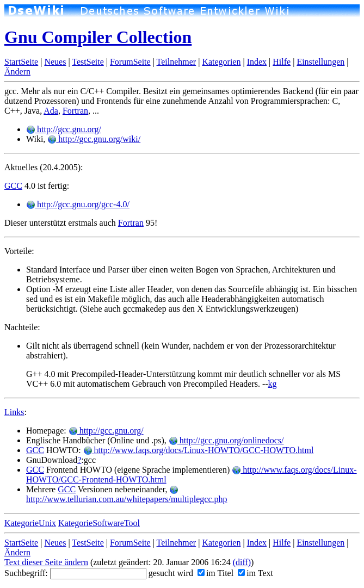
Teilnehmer (177, 62)
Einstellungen (320, 62)
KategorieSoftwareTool (99, 523)
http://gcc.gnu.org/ (64, 129)
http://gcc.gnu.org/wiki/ (94, 139)
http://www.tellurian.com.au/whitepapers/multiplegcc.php (127, 495)
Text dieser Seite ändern (46, 562)
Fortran (75, 111)
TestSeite (88, 62)
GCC (13, 186)
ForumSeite (130, 62)
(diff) (242, 562)
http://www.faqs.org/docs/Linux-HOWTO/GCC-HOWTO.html (199, 450)
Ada (51, 111)
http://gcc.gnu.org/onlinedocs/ (226, 440)
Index (257, 62)
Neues (55, 62)
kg (273, 384)
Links (14, 412)
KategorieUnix (30, 523)
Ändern (17, 72)
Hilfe (282, 62)
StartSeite (21, 62)
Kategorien (221, 62)
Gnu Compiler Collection (98, 37)
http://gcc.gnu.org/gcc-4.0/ (78, 204)
